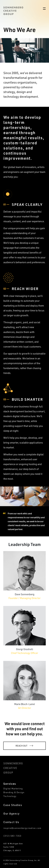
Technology (10, 796)
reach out (22, 746)
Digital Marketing (13, 789)
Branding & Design (14, 792)
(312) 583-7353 (12, 836)
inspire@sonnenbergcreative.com (22, 828)
